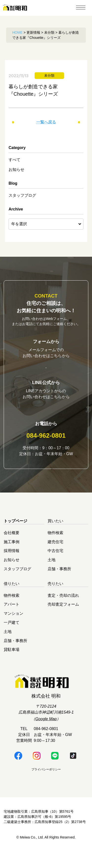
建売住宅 (55, 558)
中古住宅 (55, 567)
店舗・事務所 (59, 585)
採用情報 (12, 567)
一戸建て (12, 639)
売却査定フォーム (63, 621)
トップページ (15, 537)
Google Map (46, 735)
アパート (12, 621)
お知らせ (16, 170)
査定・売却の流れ (63, 611)
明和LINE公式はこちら (46, 420)
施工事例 (12, 558)
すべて (14, 160)
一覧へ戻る (46, 122)
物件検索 (55, 549)
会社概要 (12, 549)
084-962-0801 (46, 452)
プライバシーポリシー (46, 786)
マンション (13, 630)
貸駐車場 (12, 666)
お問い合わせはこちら (46, 371)
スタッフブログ (22, 195)
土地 (52, 576)
